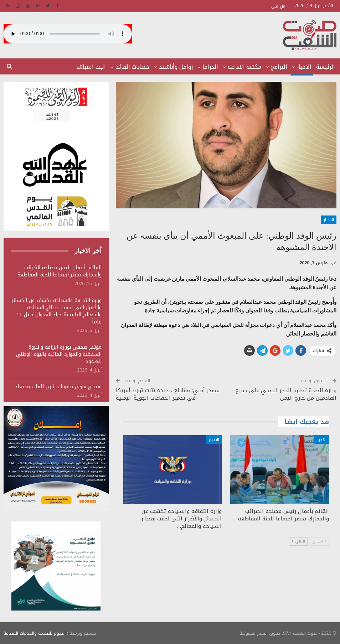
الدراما (210, 67)
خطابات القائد (132, 67)
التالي (298, 541)
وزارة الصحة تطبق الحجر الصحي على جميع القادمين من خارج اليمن (286, 394)
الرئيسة (326, 67)
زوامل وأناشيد (176, 67)
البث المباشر (91, 67)
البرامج (279, 67)
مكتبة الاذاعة (244, 67)
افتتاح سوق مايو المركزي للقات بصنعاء (58, 387)
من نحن (278, 6)
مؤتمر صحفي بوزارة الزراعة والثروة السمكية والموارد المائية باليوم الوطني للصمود (59, 354)
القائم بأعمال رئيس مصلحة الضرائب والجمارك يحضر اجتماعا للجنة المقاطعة (60, 271)
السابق (319, 541)
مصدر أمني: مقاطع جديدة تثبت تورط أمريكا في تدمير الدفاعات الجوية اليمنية (168, 394)
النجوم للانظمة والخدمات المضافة (35, 633)
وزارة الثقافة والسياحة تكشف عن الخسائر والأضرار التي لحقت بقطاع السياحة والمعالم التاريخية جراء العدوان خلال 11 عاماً (56, 311)
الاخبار (304, 67)
